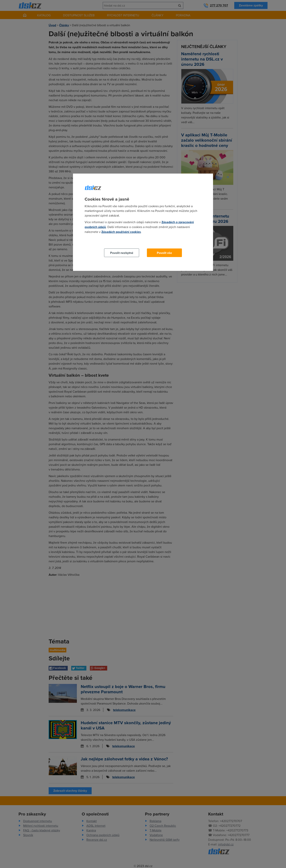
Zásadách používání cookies (121, 232)
